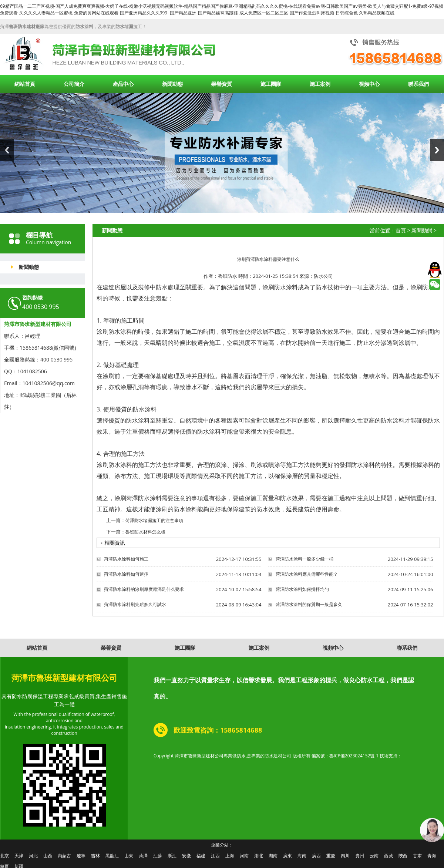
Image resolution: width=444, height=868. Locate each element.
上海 (230, 856)
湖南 (273, 856)
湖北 (259, 856)
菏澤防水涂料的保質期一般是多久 (309, 604)
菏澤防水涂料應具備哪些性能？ (307, 574)
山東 (129, 856)
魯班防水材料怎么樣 (145, 532)
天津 (19, 856)
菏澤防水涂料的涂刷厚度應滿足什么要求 (144, 589)
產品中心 (123, 84)
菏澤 (143, 856)
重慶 (331, 856)
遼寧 (81, 856)
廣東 (287, 856)
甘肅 (417, 856)
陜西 (403, 856)
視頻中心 (369, 84)
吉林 (95, 856)
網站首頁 (25, 84)
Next (437, 150)
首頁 (401, 230)
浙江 (172, 856)
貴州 (360, 856)
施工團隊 (271, 84)
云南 (374, 856)
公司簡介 (74, 84)
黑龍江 (112, 856)
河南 (244, 856)
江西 (215, 856)
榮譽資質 (222, 84)
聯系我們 (418, 84)
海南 (302, 856)
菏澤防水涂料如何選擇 (126, 574)
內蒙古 (64, 856)
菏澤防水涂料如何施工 (126, 559)
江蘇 (158, 856)
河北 (33, 856)
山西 (48, 856)
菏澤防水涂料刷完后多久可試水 (135, 604)
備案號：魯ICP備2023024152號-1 (345, 756)
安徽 (186, 856)
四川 (345, 856)
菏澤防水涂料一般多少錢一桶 (305, 559)
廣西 (316, 856)
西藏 (388, 856)
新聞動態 (172, 84)
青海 (432, 856)
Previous (7, 150)
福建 (201, 856)
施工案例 (320, 84)
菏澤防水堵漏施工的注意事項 (154, 520)
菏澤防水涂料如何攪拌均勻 (302, 589)
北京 (4, 856)
